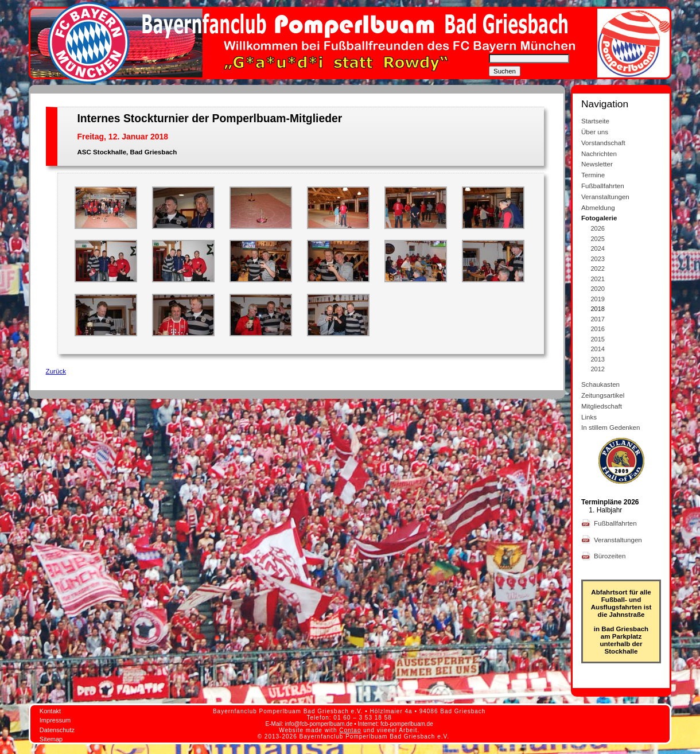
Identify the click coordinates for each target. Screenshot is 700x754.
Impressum (55, 720)
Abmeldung (598, 207)
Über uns (595, 132)
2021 (598, 279)
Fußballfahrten (603, 186)
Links (589, 417)
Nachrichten (599, 153)
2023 (598, 259)
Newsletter (597, 164)
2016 (598, 329)
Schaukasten (600, 384)
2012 (598, 369)
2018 (598, 309)
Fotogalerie (599, 218)
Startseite (595, 121)
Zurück (56, 371)
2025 (598, 239)
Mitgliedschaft (602, 406)
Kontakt (50, 711)
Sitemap (51, 739)
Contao (350, 730)
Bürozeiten (611, 556)
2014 (598, 349)
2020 (598, 289)
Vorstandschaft (603, 143)
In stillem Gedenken (610, 427)
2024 (598, 248)
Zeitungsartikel (603, 395)
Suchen (505, 71)
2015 (598, 339)
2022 (598, 269)
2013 (598, 359)
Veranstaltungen (605, 197)
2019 (598, 299)
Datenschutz (57, 730)
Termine (593, 175)
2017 (598, 319)
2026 (598, 228)
